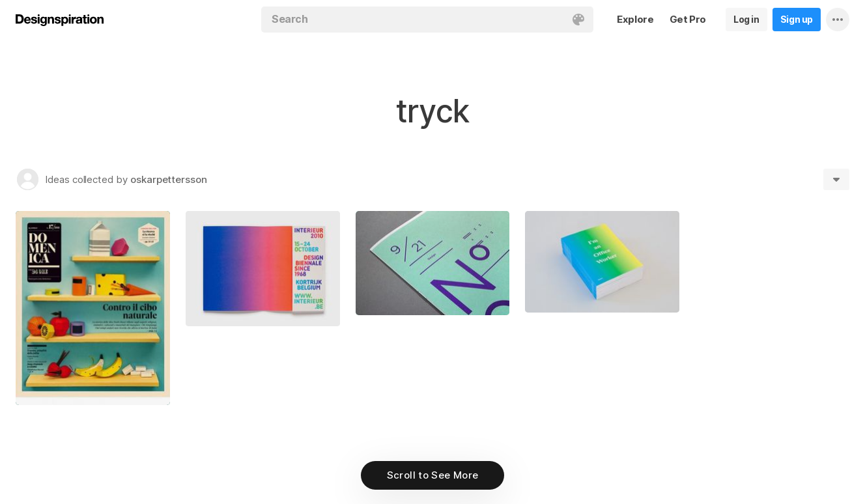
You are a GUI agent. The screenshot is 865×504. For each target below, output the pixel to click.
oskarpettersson (169, 179)
